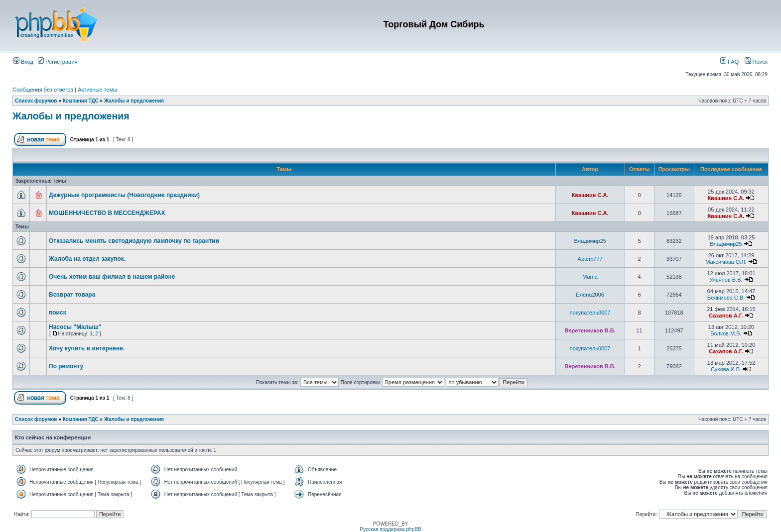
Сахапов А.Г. (726, 316)
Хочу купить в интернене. (87, 348)
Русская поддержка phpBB (390, 529)
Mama (590, 277)
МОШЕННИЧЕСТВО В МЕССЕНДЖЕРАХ (107, 213)
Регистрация (58, 62)
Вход (23, 62)
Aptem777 (590, 259)
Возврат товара (72, 295)
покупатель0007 (590, 313)
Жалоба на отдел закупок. (87, 259)
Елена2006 (590, 295)
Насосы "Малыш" (75, 327)
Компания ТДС (81, 101)
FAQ (729, 62)
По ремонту (66, 366)
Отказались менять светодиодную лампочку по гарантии (134, 241)
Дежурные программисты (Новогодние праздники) (124, 195)
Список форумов (36, 101)
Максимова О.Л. (726, 262)
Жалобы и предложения (134, 101)
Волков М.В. (726, 333)
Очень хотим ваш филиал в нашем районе (112, 277)
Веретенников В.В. (590, 330)
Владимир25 (590, 241)
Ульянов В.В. (726, 280)
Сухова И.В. (726, 369)
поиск (58, 313)
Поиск (756, 62)
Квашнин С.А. (590, 195)
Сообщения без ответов (43, 90)
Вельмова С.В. (726, 298)
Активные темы (97, 90)
